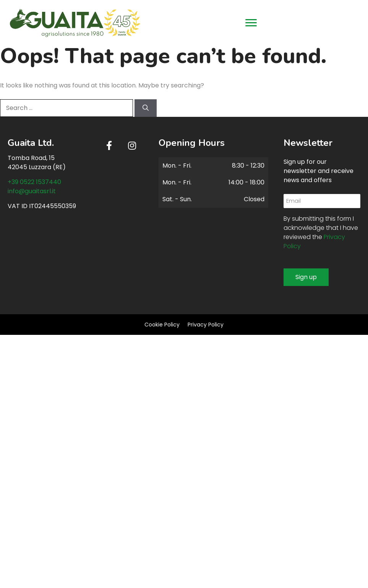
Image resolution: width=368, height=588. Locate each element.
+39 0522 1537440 (34, 182)
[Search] (146, 108)
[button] (109, 145)
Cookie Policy (162, 325)
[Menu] (251, 23)
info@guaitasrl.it (32, 191)
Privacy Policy (206, 325)
